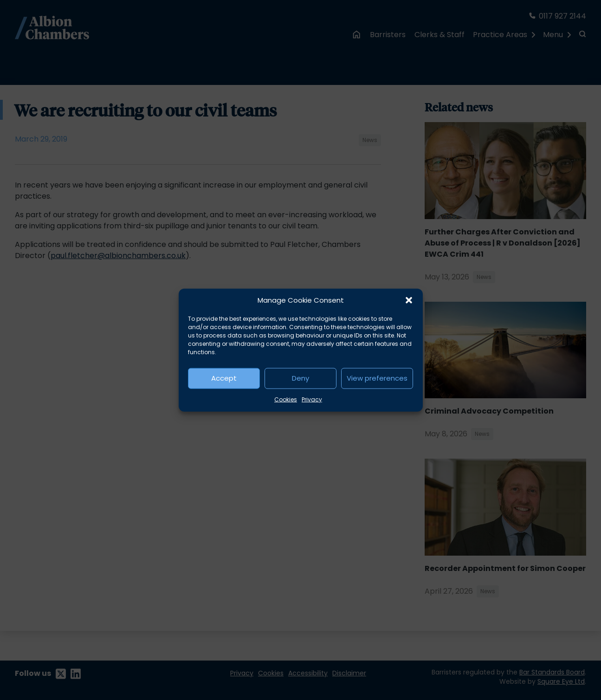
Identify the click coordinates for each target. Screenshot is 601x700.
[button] (409, 300)
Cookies (286, 399)
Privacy (312, 399)
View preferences (377, 378)
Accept (224, 378)
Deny (300, 378)
